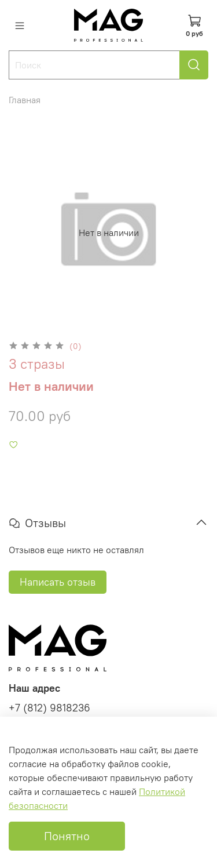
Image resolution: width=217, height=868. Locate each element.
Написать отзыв (58, 582)
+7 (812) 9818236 (49, 708)
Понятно (67, 836)
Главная (25, 100)
